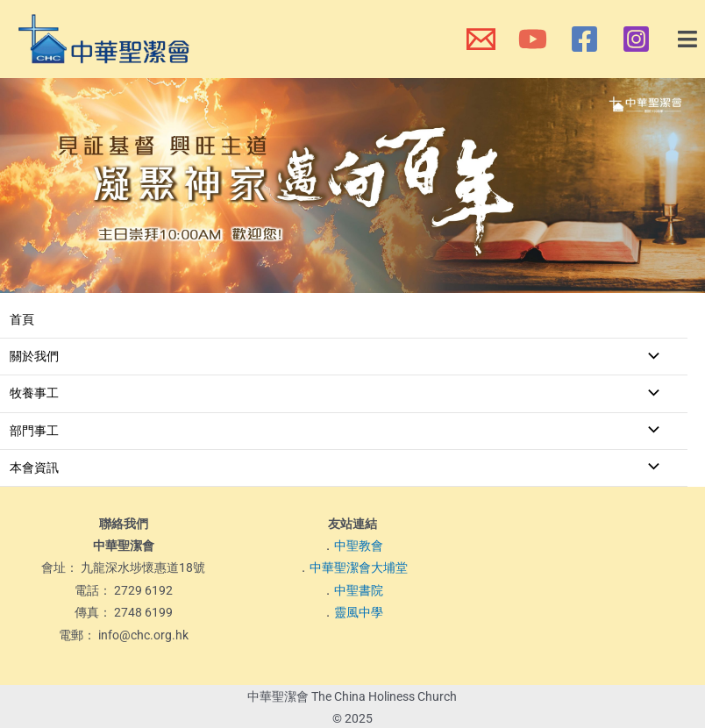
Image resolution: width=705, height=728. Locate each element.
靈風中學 (359, 612)
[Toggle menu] (649, 357)
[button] (688, 39)
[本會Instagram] (636, 39)
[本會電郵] (481, 39)
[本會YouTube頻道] (533, 39)
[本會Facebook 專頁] (584, 39)
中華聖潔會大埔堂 (359, 567)
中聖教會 (359, 546)
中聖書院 (359, 590)
